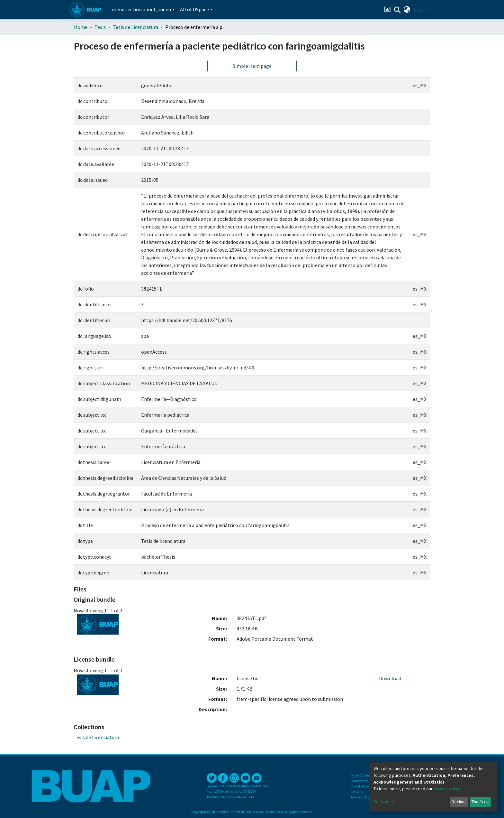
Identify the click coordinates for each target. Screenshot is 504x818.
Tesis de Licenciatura (135, 27)
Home (81, 27)
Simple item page (252, 66)
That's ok (480, 802)
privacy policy (447, 789)
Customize (384, 802)
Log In (421, 10)
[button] (407, 10)
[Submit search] (397, 10)
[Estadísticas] (388, 10)
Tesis (100, 27)
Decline (459, 802)
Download (390, 678)
